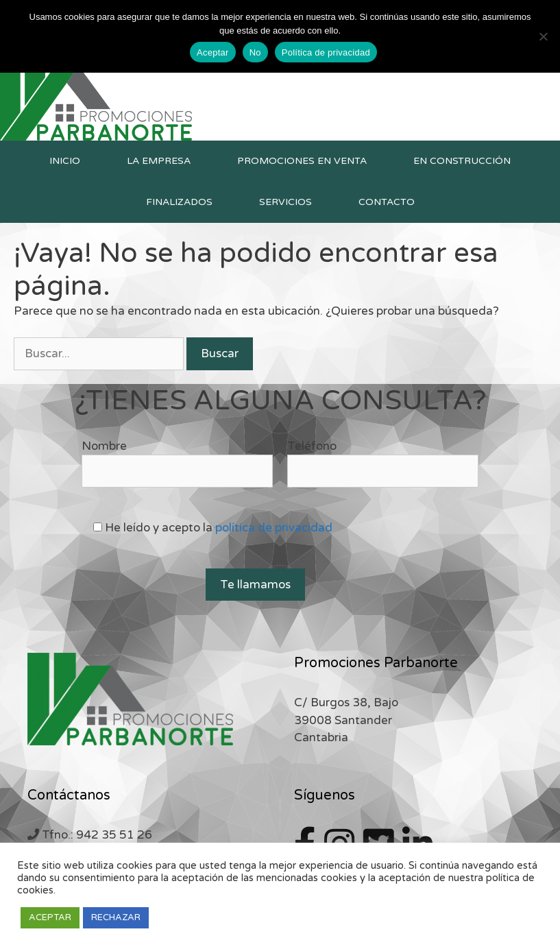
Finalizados (179, 202)
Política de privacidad (326, 52)
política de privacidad (274, 528)
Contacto (387, 202)
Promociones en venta (302, 161)
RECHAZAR (116, 917)
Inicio (65, 161)
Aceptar (213, 52)
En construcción (462, 161)
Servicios (285, 202)
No (255, 52)
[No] (543, 36)
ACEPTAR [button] (50, 917)
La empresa (159, 161)
